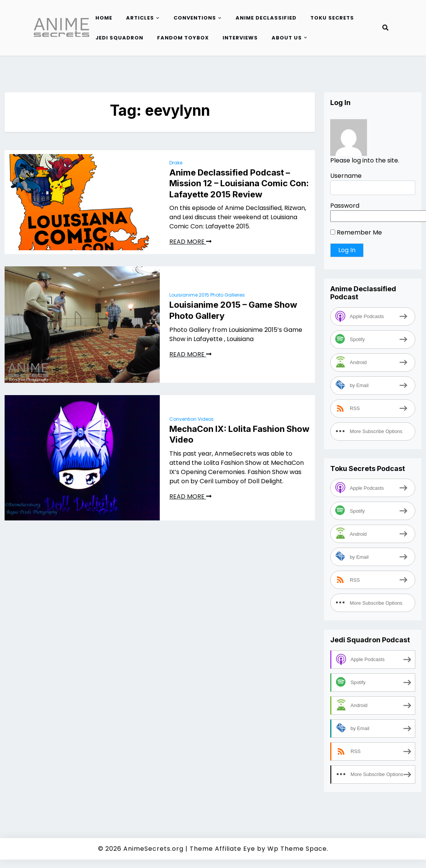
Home (104, 18)
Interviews (240, 38)
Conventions (195, 18)
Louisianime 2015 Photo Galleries (207, 295)
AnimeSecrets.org (153, 849)
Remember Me (356, 232)
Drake (176, 163)
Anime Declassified (266, 18)
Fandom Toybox (183, 38)
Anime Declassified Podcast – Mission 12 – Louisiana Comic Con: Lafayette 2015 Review (239, 183)
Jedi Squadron (119, 38)
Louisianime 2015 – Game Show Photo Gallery (233, 310)
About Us (287, 38)
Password (345, 206)
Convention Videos (192, 419)
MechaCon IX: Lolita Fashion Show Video (239, 434)
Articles (140, 18)
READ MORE (190, 242)
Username (346, 176)
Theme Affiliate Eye (222, 849)
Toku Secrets (332, 18)
